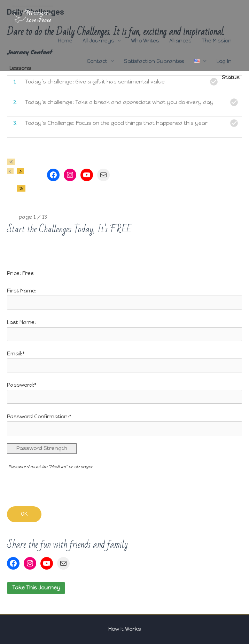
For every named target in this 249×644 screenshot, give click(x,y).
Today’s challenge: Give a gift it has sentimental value (95, 82)
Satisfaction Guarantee (154, 61)
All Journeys (98, 41)
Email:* (16, 354)
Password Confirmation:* (39, 417)
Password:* (22, 385)
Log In (224, 61)
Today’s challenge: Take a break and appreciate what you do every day (119, 102)
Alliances (180, 41)
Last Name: (21, 322)
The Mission (217, 41)
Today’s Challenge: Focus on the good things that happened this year (116, 123)
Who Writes (145, 41)
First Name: (22, 291)
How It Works (125, 629)
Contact (97, 61)
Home (65, 41)
